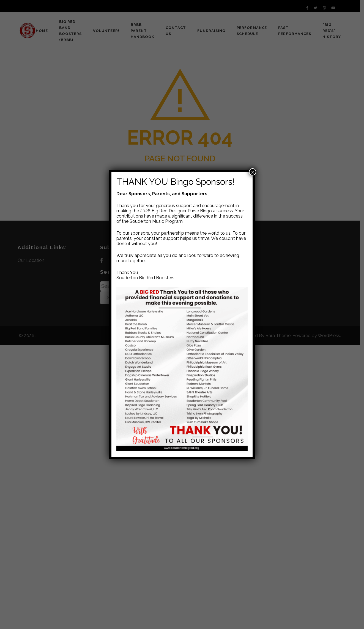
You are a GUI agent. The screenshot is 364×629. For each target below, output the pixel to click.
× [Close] (253, 172)
